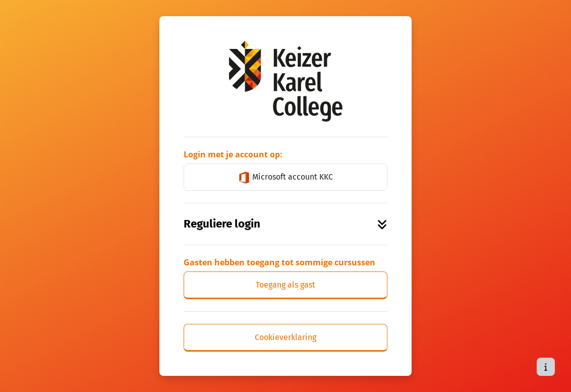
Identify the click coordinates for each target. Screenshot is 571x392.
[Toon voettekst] (546, 367)
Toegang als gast (285, 285)
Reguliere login (285, 224)
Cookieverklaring (285, 337)
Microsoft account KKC (285, 178)
